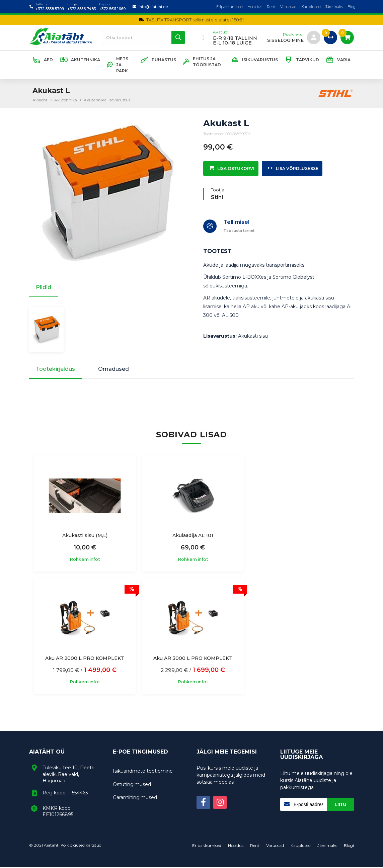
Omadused (114, 370)
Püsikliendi (293, 34)
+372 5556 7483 (82, 9)
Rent (271, 7)
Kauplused (311, 7)
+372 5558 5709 (50, 9)
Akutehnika (66, 100)
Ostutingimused (132, 785)
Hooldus (255, 7)
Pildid (44, 287)
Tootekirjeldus (55, 370)
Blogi (352, 7)
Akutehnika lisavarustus (107, 100)
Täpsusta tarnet (239, 231)
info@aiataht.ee (153, 7)
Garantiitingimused (135, 798)
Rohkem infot (84, 560)
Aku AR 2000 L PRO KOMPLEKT (299, 536)
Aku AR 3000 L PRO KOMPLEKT (84, 659)
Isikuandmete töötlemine (143, 772)
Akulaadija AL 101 (191, 536)
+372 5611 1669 (112, 9)
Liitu (341, 805)
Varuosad (288, 7)
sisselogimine (285, 40)
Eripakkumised (229, 7)
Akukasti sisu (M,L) (84, 536)
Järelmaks (334, 7)
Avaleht (40, 100)
